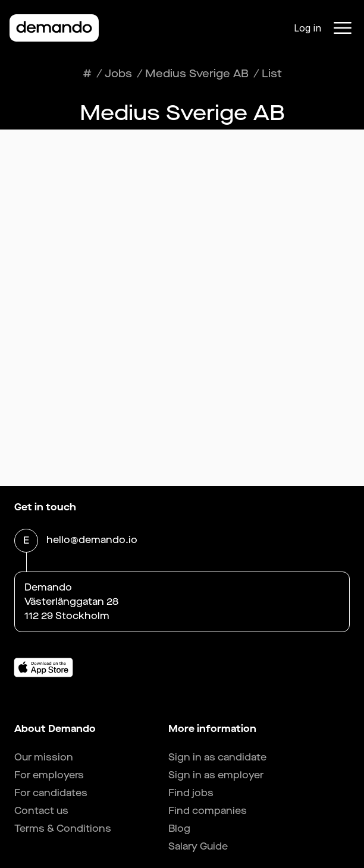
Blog (179, 828)
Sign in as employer (216, 775)
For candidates (51, 793)
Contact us (41, 811)
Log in (307, 28)
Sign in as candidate (217, 757)
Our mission (44, 757)
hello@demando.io (92, 541)
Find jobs (191, 793)
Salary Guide (198, 846)
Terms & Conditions (63, 828)
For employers (49, 775)
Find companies (208, 811)
